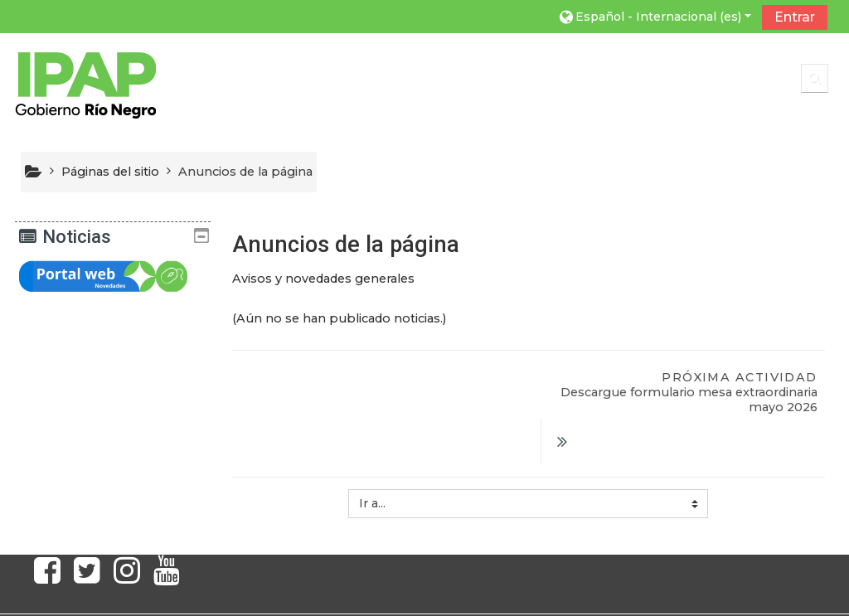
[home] (85, 81)
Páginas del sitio (110, 172)
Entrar (795, 17)
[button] (654, 16)
